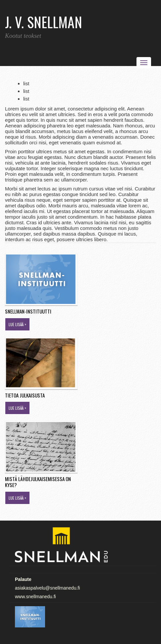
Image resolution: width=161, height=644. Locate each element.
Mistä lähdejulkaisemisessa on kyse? (38, 482)
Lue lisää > (17, 324)
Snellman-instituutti (28, 311)
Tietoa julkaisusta (25, 395)
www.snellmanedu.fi (35, 597)
